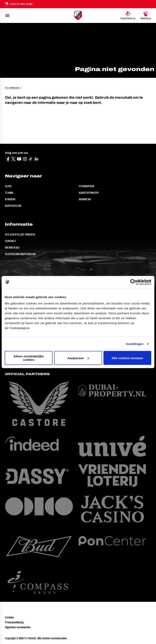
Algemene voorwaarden (18, 627)
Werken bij (12, 248)
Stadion (10, 199)
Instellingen (135, 344)
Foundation (86, 186)
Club (8, 186)
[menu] (7, 16)
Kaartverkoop (89, 193)
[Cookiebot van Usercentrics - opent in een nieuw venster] (133, 282)
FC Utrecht (12, 88)
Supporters (13, 206)
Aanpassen (78, 358)
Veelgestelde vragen (20, 234)
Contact (10, 241)
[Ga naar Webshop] (146, 16)
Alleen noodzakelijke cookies (29, 358)
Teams (9, 193)
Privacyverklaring (14, 622)
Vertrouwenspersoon (20, 254)
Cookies (9, 617)
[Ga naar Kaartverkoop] (128, 16)
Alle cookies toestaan (127, 358)
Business (85, 199)
